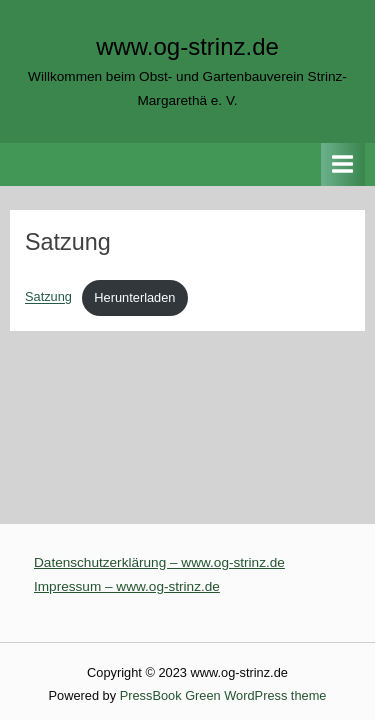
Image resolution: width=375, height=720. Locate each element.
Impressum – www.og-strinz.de (127, 586)
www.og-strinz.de (187, 46)
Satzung (48, 297)
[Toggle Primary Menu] (343, 164)
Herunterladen (134, 297)
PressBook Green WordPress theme (223, 695)
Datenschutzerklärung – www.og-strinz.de (159, 562)
